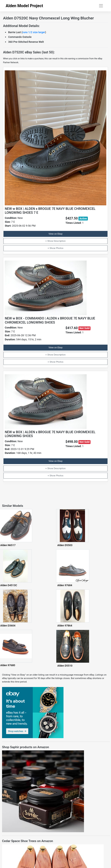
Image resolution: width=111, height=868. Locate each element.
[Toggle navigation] (101, 6)
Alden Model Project (24, 6)
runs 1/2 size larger (34, 32)
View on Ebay (55, 234)
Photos (60, 248)
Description (60, 241)
